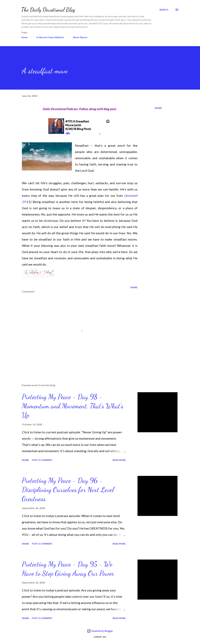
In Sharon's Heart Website (50, 37)
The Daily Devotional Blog (48, 10)
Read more (119, 460)
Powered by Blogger (100, 631)
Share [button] (158, 108)
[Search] (164, 10)
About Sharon (80, 37)
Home (24, 37)
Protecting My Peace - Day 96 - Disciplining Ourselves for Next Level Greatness (68, 490)
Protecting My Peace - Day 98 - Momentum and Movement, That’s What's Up (73, 406)
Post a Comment (42, 460)
